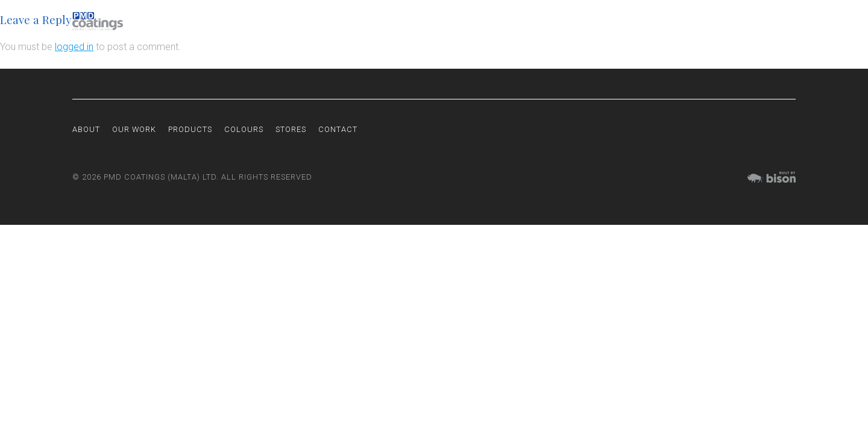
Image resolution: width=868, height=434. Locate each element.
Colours (689, 21)
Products (639, 21)
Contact (778, 21)
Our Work (586, 21)
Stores (733, 21)
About (541, 21)
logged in (74, 47)
